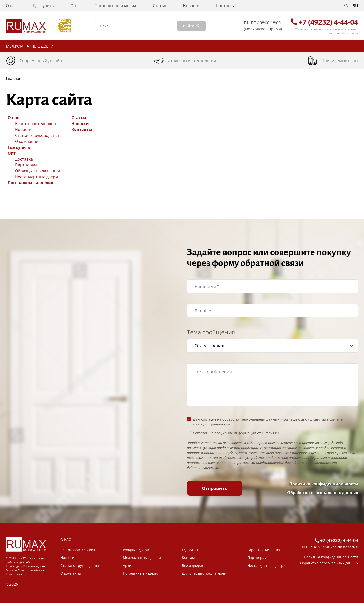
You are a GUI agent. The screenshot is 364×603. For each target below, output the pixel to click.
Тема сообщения (211, 332)
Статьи (160, 6)
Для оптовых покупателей (204, 573)
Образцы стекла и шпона (39, 171)
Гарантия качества (264, 550)
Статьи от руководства (37, 135)
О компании (27, 141)
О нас (11, 6)
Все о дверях (193, 565)
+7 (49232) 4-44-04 (328, 22)
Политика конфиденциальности (324, 484)
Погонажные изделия (115, 6)
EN (346, 6)
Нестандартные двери (36, 177)
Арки (127, 565)
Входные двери (136, 550)
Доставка (24, 159)
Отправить (215, 488)
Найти (191, 26)
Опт (74, 6)
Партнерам (26, 165)
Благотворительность (36, 124)
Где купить (43, 6)
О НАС (66, 540)
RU (355, 6)
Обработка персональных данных (323, 493)
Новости (191, 6)
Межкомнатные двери (30, 46)
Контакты (225, 6)
